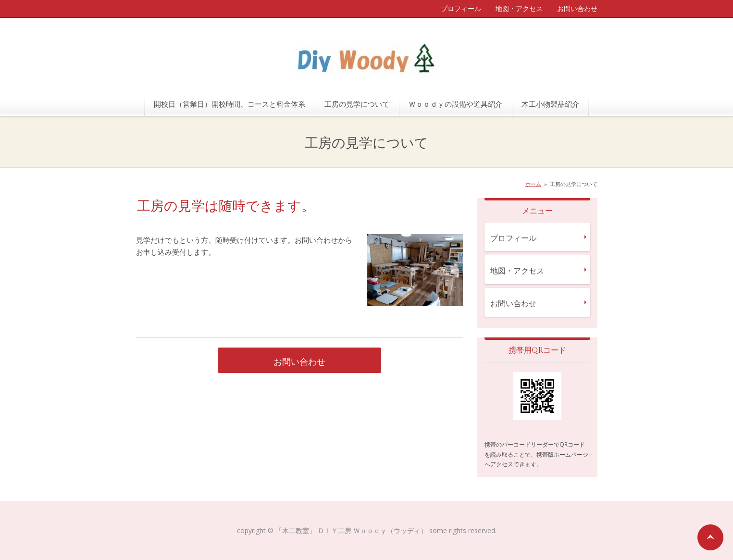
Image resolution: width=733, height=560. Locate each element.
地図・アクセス (519, 8)
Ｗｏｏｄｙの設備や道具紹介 (455, 104)
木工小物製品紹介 (550, 104)
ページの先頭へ (710, 537)
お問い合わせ (577, 8)
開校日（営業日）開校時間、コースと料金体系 (230, 104)
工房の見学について (357, 104)
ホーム (533, 184)
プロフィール (461, 8)
